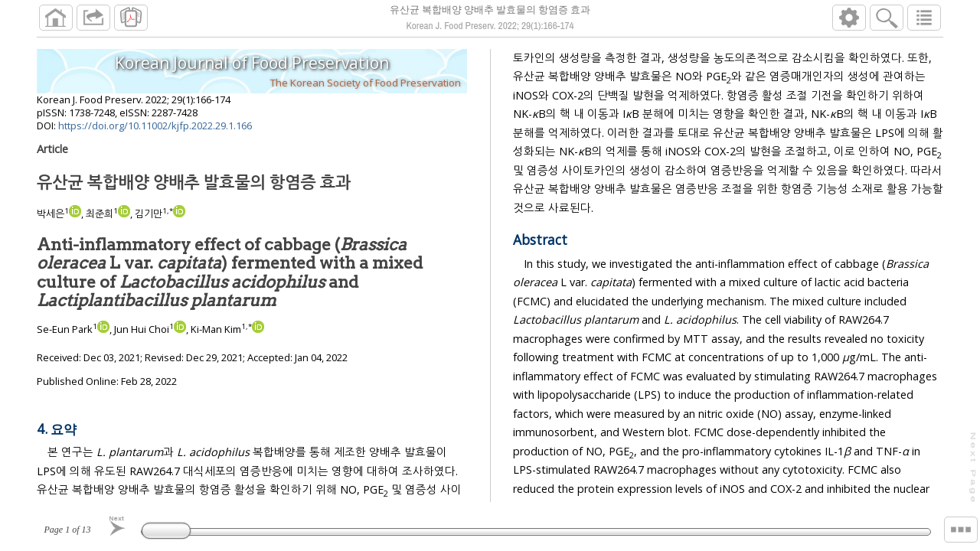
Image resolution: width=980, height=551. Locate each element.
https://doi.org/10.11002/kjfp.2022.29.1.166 (155, 126)
